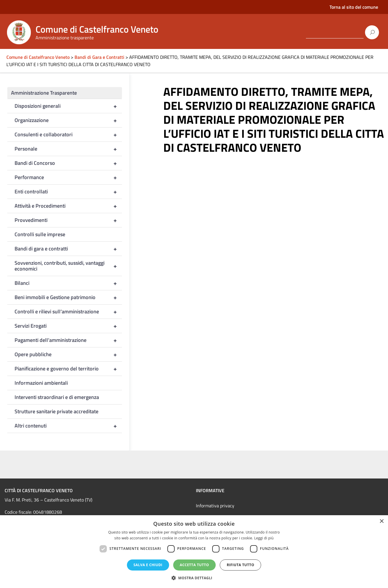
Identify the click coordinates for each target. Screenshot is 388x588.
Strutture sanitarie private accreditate (56, 411)
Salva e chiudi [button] (148, 565)
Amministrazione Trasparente (44, 93)
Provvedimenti (68, 220)
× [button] (381, 521)
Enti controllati (68, 192)
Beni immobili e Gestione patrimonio (68, 297)
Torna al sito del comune (354, 7)
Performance (68, 177)
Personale (68, 149)
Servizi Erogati (68, 326)
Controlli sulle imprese (40, 234)
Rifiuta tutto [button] (241, 565)
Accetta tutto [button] (194, 565)
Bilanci (68, 283)
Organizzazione (68, 120)
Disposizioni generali (68, 106)
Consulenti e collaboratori (68, 135)
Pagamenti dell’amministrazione (68, 340)
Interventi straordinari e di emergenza (57, 397)
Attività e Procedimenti (68, 206)
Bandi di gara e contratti (68, 249)
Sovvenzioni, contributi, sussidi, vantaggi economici (68, 266)
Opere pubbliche (68, 354)
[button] (194, 578)
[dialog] (194, 552)
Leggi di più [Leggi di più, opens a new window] (264, 538)
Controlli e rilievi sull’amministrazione (68, 312)
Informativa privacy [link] (215, 506)
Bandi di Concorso (68, 163)
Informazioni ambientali (41, 383)
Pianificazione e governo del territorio (68, 369)
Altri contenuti (68, 426)
